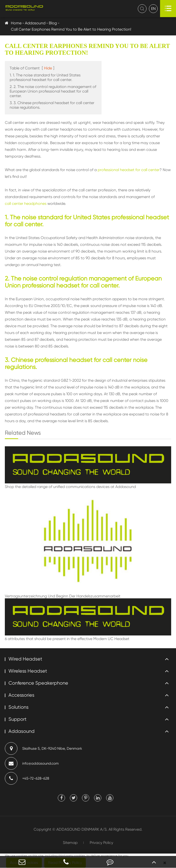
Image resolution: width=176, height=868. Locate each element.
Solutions (18, 707)
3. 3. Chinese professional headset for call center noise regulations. (52, 105)
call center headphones (26, 204)
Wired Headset (25, 659)
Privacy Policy (101, 843)
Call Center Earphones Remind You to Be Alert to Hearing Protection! (71, 29)
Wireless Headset (28, 671)
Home (16, 23)
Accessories (21, 695)
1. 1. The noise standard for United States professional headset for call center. (45, 77)
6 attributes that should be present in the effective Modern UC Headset (67, 639)
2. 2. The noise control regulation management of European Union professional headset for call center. (53, 91)
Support (18, 719)
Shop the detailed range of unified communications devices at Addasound (70, 487)
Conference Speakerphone (38, 683)
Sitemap (70, 843)
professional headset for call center (129, 170)
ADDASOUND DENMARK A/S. (82, 829)
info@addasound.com (32, 763)
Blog (53, 23)
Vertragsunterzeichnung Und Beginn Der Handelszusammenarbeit (63, 596)
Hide (48, 68)
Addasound (35, 23)
